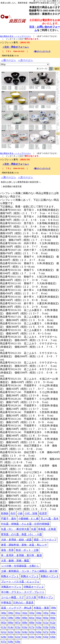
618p (39, 627)
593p (32, 613)
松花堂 (43, 513)
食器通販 (7, 186)
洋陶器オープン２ (34, 587)
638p (11, 642)
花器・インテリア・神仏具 (16, 608)
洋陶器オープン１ (11, 587)
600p (25, 618)
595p (46, 613)
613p (4, 627)
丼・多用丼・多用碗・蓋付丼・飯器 (21, 555)
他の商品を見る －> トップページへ (15, 36)
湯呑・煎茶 (7, 550)
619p (46, 627)
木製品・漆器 (41, 608)
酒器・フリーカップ (45, 540)
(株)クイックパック (42, 51)
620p (53, 627)
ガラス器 (31, 597)
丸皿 (34, 529)
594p (39, 613)
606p (11, 622)
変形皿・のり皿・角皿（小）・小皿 (21, 534)
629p (4, 637)
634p (39, 637)
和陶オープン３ (50, 576)
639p (18, 642)
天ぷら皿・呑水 (50, 519)
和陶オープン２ (30, 576)
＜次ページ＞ (25, 60)
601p (32, 618)
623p (18, 632)
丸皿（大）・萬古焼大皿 (15, 529)
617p (32, 627)
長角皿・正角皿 (47, 529)
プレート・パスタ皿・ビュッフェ (20, 582)
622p (11, 632)
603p (46, 618)
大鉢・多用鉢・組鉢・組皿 (16, 540)
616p (25, 627)
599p (18, 618)
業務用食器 (23, 3)
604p (53, 618)
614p (11, 627)
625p (32, 632)
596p (53, 613)
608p (25, 622)
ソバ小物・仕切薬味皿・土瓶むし (20, 566)
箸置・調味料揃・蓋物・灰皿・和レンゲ (24, 545)
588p (53, 608)
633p (32, 637)
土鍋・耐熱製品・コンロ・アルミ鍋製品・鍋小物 (29, 571)
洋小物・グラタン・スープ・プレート (23, 592)
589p (4, 613)
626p (39, 632)
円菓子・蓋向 (9, 519)
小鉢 (20, 513)
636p (53, 637)
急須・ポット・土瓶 (27, 550)
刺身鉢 (5, 513)
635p (46, 637)
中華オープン (46, 597)
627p (46, 632)
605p (4, 622)
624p (25, 632)
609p (32, 622)
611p (46, 622)
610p (39, 622)
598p (11, 618)
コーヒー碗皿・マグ (12, 597)
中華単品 (6, 603)
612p (53, 622)
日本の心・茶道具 (23, 603)
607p (18, 622)
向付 (13, 513)
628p (53, 632)
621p (4, 632)
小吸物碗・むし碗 (28, 519)
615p (18, 627)
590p (11, 613)
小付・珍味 (31, 513)
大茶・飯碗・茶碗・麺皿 (15, 561)
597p (4, 618)
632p (25, 637)
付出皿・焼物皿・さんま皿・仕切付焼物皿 (25, 524)
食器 (2, 3)
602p (39, 618)
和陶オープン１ (10, 576)
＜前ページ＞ (8, 60)
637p (4, 642)
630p (11, 637)
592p (25, 613)
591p (18, 613)
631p (18, 637)
